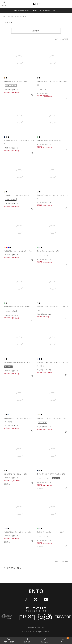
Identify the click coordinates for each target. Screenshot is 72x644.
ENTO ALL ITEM (8, 16)
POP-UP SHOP (9, 640)
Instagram (45, 640)
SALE (17, 16)
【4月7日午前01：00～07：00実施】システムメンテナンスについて (36, 11)
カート (63, 640)
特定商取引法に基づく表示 (36, 628)
